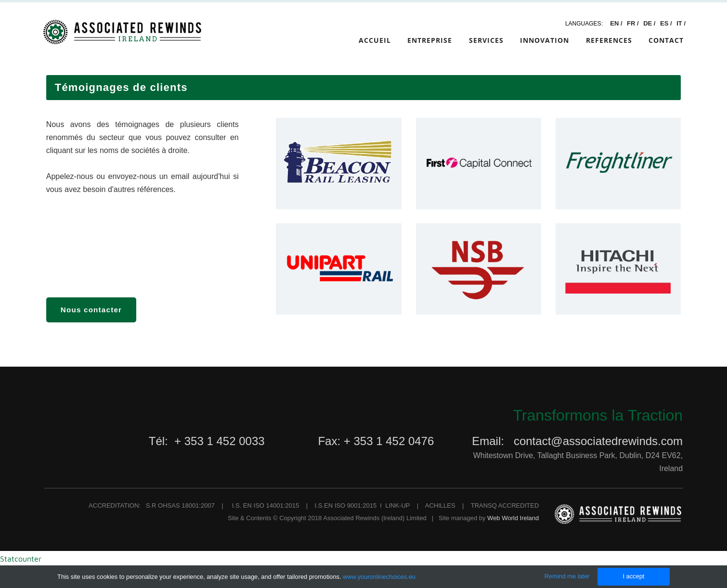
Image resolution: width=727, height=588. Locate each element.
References (609, 40)
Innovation (545, 40)
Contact (666, 40)
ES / (667, 23)
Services (486, 40)
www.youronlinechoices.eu (379, 577)
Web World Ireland (513, 518)
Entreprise (430, 40)
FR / (634, 23)
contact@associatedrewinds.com (598, 441)
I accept (633, 576)
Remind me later (567, 576)
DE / (650, 23)
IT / (681, 23)
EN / (616, 23)
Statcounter (21, 559)
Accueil (375, 40)
